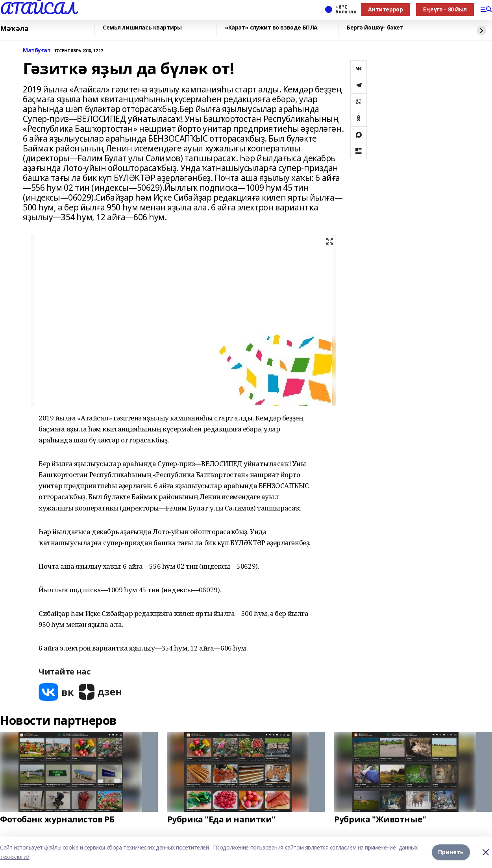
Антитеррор (385, 9)
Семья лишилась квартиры (142, 28)
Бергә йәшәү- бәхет (375, 28)
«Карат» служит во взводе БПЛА (271, 28)
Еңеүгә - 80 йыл (445, 9)
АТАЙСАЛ (38, 8)
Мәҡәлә (14, 29)
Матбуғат (37, 51)
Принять (451, 852)
